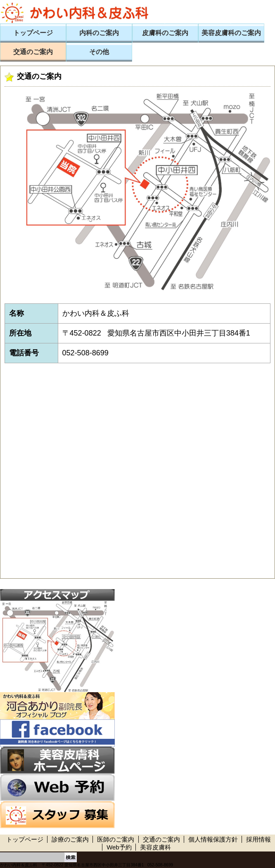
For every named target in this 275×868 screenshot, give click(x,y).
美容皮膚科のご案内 (231, 33)
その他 (99, 52)
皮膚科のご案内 (165, 33)
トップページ (33, 33)
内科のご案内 (99, 33)
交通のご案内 (33, 52)
